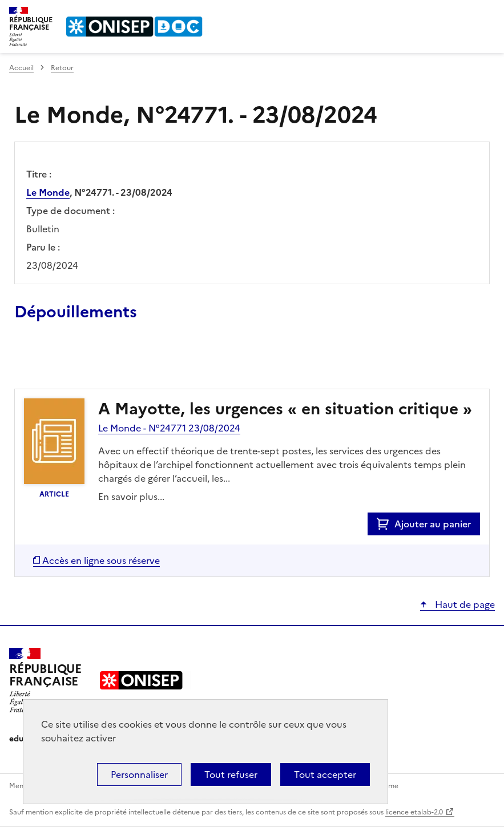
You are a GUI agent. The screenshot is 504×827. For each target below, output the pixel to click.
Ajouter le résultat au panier (89, 362)
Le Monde (48, 192)
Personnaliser (139, 774)
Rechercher (465, 14)
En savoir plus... (131, 497)
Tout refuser (231, 774)
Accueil (21, 68)
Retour (62, 68)
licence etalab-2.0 (414, 812)
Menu (488, 14)
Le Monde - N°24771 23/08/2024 (169, 428)
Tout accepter (325, 774)
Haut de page (464, 604)
